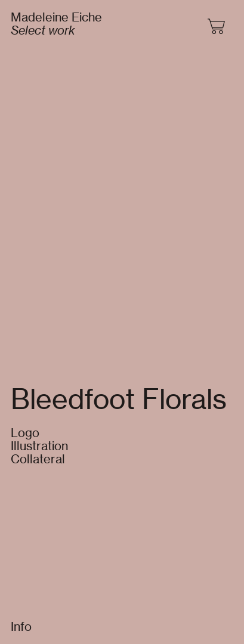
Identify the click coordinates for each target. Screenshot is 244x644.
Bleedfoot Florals (119, 399)
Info (21, 626)
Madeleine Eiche (56, 17)
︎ (217, 27)
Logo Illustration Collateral (39, 446)
